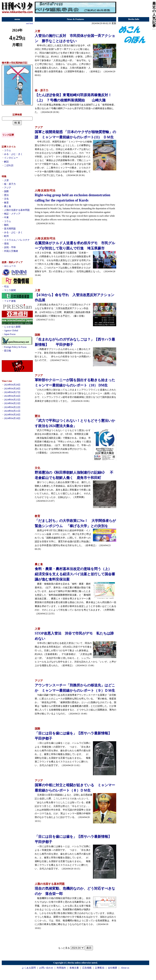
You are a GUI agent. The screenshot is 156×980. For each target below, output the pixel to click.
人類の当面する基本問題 (17, 210)
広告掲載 (87, 968)
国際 (6, 191)
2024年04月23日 (12, 403)
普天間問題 (10, 229)
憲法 (6, 195)
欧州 (6, 236)
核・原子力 (10, 184)
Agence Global (11, 330)
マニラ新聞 (10, 290)
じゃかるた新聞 (12, 327)
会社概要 (113, 968)
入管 (6, 180)
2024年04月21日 (12, 411)
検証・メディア (12, 214)
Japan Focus (10, 334)
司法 (6, 287)
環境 (6, 244)
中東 (6, 217)
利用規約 (61, 968)
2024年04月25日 (12, 400)
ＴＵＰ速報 (10, 301)
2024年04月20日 (12, 415)
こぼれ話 (9, 165)
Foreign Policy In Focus (15, 347)
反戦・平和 (10, 247)
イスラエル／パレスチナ (17, 240)
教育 (6, 203)
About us (125, 968)
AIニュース (10, 266)
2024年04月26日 (12, 396)
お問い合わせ (46, 968)
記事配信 (100, 968)
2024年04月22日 (12, 407)
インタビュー (11, 158)
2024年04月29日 (12, 385)
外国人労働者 (11, 251)
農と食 (8, 206)
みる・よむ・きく (13, 154)
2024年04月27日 (12, 392)
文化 (6, 199)
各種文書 (74, 968)
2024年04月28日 (12, 389)
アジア (8, 188)
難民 (6, 225)
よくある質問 (29, 968)
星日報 (8, 351)
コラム (8, 150)
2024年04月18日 (12, 418)
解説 (6, 162)
